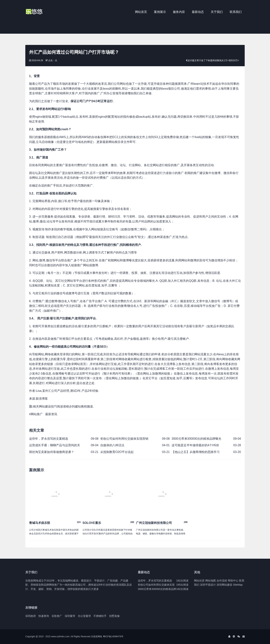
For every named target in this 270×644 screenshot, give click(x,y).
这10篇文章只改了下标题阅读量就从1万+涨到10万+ (213, 60)
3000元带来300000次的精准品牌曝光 (196, 439)
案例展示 (160, 12)
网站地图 (211, 581)
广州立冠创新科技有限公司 (154, 523)
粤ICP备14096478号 (113, 637)
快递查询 (44, 616)
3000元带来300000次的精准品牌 (157, 589)
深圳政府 (31, 616)
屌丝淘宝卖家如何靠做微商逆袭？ (52, 452)
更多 (96, 589)
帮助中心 (233, 581)
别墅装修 (114, 616)
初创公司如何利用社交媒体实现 (156, 585)
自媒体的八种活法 (112, 445)
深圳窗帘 (70, 616)
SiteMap (238, 585)
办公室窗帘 (84, 616)
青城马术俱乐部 (40, 523)
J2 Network (41, 12)
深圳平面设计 (208, 585)
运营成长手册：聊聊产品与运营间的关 (55, 445)
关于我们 (217, 12)
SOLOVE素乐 (92, 523)
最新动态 (198, 12)
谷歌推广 (57, 616)
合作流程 (222, 581)
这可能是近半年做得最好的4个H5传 (195, 445)
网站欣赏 (199, 581)
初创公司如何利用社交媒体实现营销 (124, 439)
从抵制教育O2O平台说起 (117, 452)
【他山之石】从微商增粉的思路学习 (196, 452)
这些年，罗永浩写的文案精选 (49, 439)
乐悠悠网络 (97, 637)
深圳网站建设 (224, 585)
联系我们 (236, 12)
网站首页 (141, 12)
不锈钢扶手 (100, 616)
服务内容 (179, 12)
